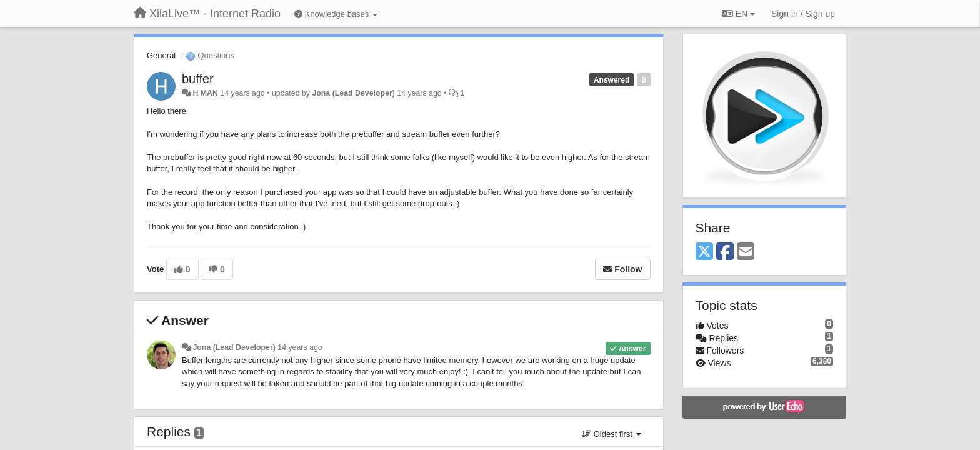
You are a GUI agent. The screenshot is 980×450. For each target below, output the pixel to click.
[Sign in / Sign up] (803, 14)
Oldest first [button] (611, 434)
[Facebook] (725, 252)
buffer (198, 79)
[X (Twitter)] (704, 252)
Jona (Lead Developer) (353, 93)
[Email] (746, 252)
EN (738, 14)
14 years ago (300, 347)
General (161, 55)
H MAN (205, 93)
